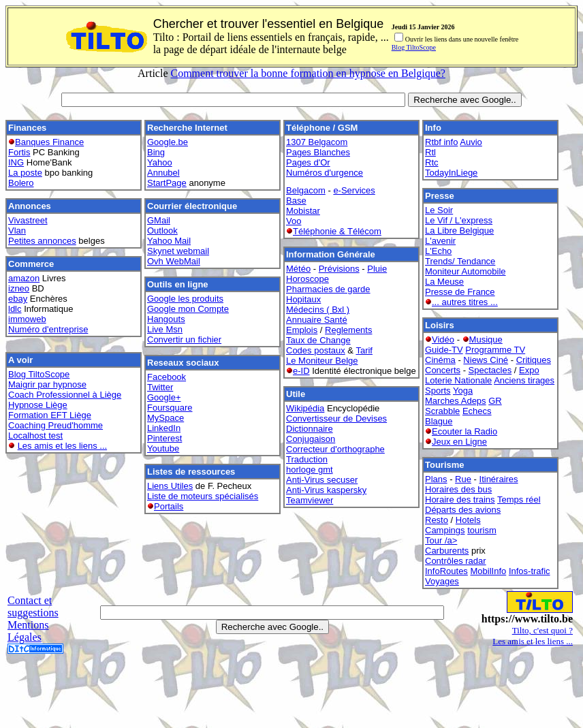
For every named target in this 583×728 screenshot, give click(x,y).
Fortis (19, 152)
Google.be (168, 142)
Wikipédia (305, 408)
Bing (156, 152)
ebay (18, 299)
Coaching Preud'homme (56, 425)
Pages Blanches (318, 152)
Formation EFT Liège (50, 415)
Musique (486, 339)
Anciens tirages (524, 380)
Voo (294, 221)
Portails (169, 506)
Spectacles (490, 370)
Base (296, 201)
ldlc (15, 309)
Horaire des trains (460, 500)
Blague (439, 421)
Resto (437, 520)
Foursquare (170, 408)
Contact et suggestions (33, 606)
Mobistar (303, 211)
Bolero (21, 183)
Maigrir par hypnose (47, 384)
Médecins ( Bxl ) (318, 310)
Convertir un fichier (184, 339)
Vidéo (443, 339)
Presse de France (460, 292)
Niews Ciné (486, 360)
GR (495, 401)
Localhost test (35, 436)
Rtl (430, 152)
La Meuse (444, 282)
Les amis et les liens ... (63, 446)
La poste (25, 173)
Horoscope (308, 279)
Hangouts (166, 319)
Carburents (447, 551)
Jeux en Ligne (459, 442)
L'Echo (438, 251)
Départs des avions (463, 510)
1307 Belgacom (317, 142)
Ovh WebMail (174, 261)
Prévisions (339, 269)
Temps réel (519, 500)
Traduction (307, 459)
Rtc (432, 162)
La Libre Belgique (459, 231)
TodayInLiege (451, 173)
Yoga (463, 391)
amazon (24, 278)
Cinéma (440, 360)
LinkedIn (164, 428)
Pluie (377, 269)
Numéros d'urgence (325, 173)
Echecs (477, 411)
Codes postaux (316, 350)
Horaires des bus (458, 489)
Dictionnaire (310, 429)
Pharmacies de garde (328, 289)
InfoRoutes (446, 571)
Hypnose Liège (38, 405)
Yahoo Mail (169, 241)
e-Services (354, 190)
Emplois (302, 330)
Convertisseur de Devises (336, 418)
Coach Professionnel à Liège (65, 395)
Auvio (471, 142)
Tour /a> (441, 540)
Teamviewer (310, 500)
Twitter (160, 387)
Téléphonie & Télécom (337, 231)
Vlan (17, 231)
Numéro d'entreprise (48, 329)
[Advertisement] (291, 692)
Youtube (163, 448)
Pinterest (164, 438)
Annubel (163, 173)
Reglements (348, 330)
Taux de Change (318, 340)
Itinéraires (499, 479)
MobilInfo (489, 571)
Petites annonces (42, 241)
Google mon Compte (188, 309)
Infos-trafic (530, 571)
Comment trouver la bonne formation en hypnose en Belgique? (308, 73)
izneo (19, 288)
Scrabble (442, 411)
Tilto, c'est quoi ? (542, 630)
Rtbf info (441, 142)
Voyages (442, 581)
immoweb (27, 319)
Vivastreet (28, 220)
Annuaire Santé (317, 320)
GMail (159, 220)
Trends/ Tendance (460, 261)
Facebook (167, 377)
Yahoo (160, 162)
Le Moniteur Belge (322, 361)
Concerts (443, 370)
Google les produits (185, 299)
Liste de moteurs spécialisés (203, 496)
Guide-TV (444, 350)
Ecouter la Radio (464, 431)
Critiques (534, 360)
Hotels (468, 520)
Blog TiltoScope (414, 47)
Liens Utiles (170, 486)
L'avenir (440, 241)
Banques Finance (49, 142)
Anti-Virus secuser (322, 480)
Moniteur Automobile (466, 271)
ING (16, 162)
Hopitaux (303, 299)
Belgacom (306, 190)
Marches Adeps (456, 401)
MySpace (166, 418)
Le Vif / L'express (459, 220)
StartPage (167, 183)
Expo (529, 370)
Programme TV (495, 350)
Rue (463, 479)
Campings (445, 530)
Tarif (364, 350)
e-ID (301, 371)
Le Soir (439, 210)
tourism (482, 530)
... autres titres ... (465, 302)
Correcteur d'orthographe (335, 449)
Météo (298, 269)
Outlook (162, 231)
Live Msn (165, 329)
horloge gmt (310, 470)
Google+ (164, 397)
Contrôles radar (456, 561)
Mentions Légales (28, 631)
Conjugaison (311, 439)
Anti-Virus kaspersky (326, 490)
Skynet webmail (178, 251)
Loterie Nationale (458, 380)
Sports (438, 391)
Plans (436, 479)
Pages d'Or (308, 162)
